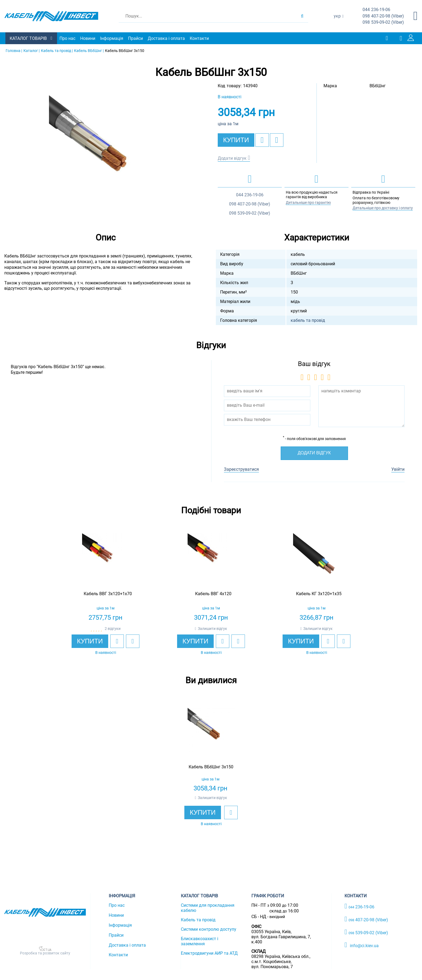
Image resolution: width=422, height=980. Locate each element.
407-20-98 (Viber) (383, 16)
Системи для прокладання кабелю (208, 908)
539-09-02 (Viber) (383, 22)
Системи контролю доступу (209, 929)
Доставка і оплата (166, 38)
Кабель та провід (198, 920)
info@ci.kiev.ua (362, 945)
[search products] (302, 16)
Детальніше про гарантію (308, 203)
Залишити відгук (212, 629)
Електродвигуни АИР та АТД (209, 953)
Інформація (112, 38)
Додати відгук (232, 158)
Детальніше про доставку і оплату (383, 208)
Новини (88, 38)
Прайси (136, 38)
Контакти (199, 38)
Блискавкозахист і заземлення (200, 941)
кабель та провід (308, 320)
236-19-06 (376, 10)
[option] (105, 152)
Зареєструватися (241, 469)
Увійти (398, 469)
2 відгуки (113, 629)
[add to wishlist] (262, 140)
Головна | (14, 51)
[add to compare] (277, 140)
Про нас (67, 38)
